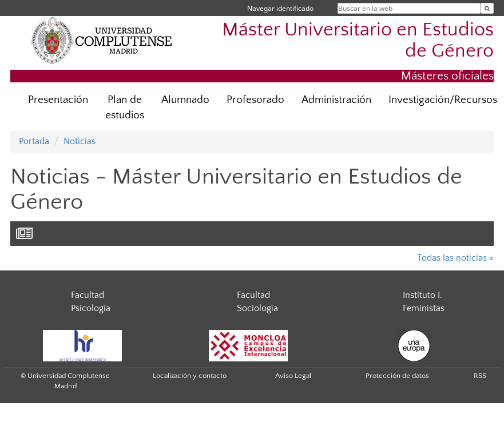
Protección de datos (397, 376)
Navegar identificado (280, 8)
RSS (480, 376)
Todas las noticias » (455, 258)
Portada (34, 141)
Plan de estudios (125, 108)
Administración (336, 100)
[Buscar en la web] (487, 8)
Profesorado (255, 100)
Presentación (58, 100)
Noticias (80, 141)
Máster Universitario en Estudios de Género (358, 41)
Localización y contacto (190, 376)
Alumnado (185, 100)
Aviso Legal (293, 376)
